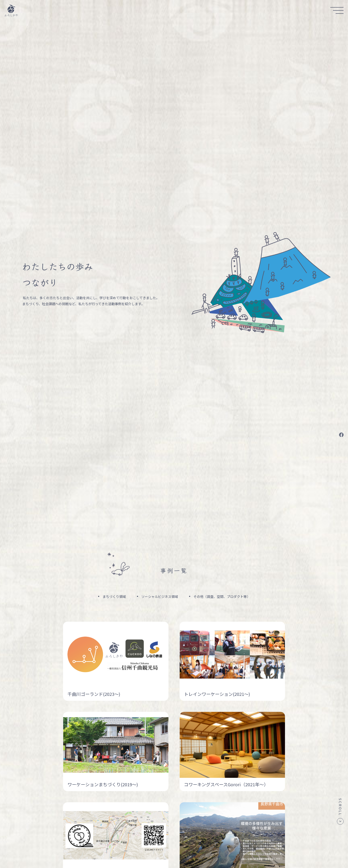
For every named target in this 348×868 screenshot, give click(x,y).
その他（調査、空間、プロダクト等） (222, 596)
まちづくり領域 (114, 596)
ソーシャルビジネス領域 (160, 596)
